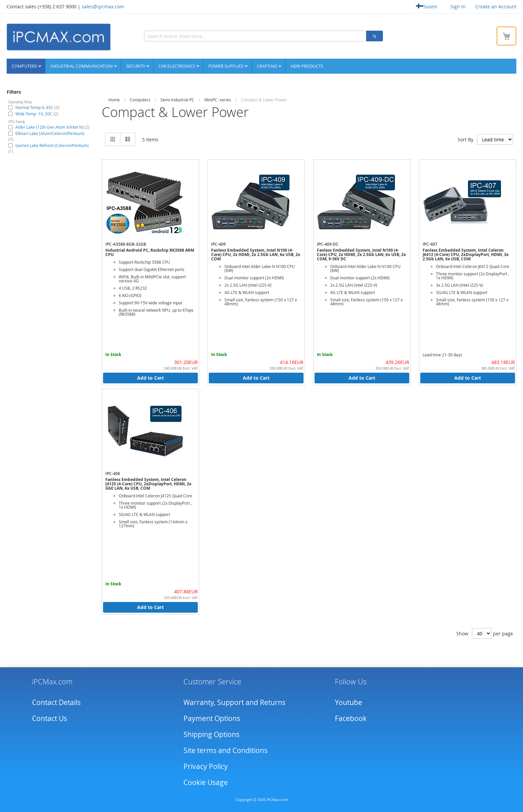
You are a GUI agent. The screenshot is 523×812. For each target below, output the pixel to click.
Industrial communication (82, 66)
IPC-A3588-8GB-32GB (126, 244)
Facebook (351, 718)
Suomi (427, 6)
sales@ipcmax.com (103, 6)
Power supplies (226, 66)
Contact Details (56, 702)
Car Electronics (177, 66)
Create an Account (496, 6)
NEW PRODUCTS (307, 66)
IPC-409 (218, 244)
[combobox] (225, 36)
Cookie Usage (206, 782)
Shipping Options (211, 734)
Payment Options (212, 718)
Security (136, 66)
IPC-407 (430, 244)
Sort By (465, 139)
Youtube (349, 702)
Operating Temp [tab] (20, 102)
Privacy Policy (206, 766)
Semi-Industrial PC (177, 99)
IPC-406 (113, 473)
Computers (25, 66)
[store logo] (58, 37)
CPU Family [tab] (17, 121)
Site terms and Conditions (225, 750)
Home (114, 99)
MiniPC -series (218, 99)
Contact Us (50, 718)
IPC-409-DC (328, 244)
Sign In (458, 6)
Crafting (268, 66)
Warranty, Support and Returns (234, 702)
